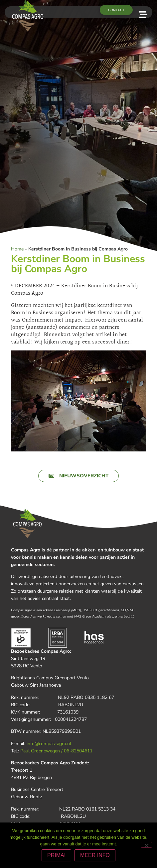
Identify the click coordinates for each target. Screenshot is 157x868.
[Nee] (146, 845)
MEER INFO (95, 855)
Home (17, 249)
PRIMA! (56, 855)
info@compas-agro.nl (49, 744)
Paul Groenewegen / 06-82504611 (56, 751)
